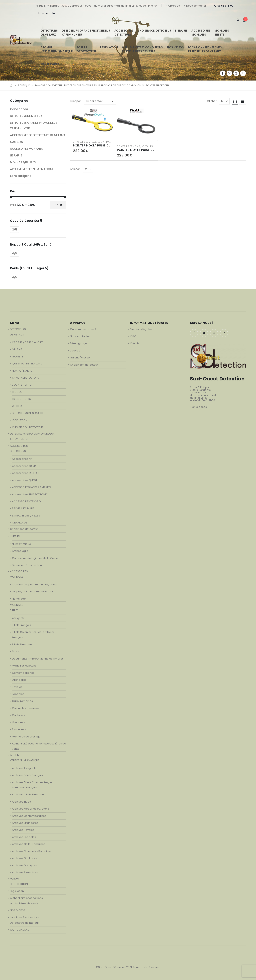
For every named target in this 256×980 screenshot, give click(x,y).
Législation (109, 47)
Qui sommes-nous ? (83, 329)
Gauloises (18, 715)
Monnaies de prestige (26, 737)
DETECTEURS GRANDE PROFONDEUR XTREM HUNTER (86, 33)
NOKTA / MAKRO (105, 142)
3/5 (15, 230)
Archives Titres (21, 802)
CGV (133, 336)
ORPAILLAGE (19, 523)
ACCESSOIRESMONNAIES (201, 33)
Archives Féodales (24, 837)
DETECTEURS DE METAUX (85, 142)
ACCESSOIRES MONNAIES (26, 149)
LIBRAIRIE (181, 31)
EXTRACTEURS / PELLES (26, 516)
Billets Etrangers (22, 644)
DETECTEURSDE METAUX (49, 33)
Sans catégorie (20, 176)
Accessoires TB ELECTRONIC (30, 494)
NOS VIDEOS (175, 47)
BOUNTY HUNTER (22, 385)
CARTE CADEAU (51, 64)
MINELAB (17, 349)
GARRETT (18, 357)
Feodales (18, 694)
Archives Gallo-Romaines (29, 844)
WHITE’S (17, 406)
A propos (173, 6)
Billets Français (21, 625)
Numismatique (21, 544)
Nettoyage (19, 599)
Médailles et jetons (24, 666)
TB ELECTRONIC (21, 399)
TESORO (17, 392)
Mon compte (47, 13)
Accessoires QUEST (25, 480)
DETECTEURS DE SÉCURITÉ (28, 413)
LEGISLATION (20, 420)
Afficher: (212, 101)
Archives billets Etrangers (28, 794)
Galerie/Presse (80, 358)
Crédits (135, 343)
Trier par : (76, 101)
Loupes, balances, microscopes (33, 591)
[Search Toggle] (238, 20)
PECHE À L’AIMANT (23, 508)
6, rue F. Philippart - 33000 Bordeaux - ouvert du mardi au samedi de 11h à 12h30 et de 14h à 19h (97, 6)
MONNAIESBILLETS (222, 33)
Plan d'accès (198, 407)
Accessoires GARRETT (26, 466)
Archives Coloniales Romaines (32, 851)
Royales (17, 687)
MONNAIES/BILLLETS (23, 162)
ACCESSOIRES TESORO (26, 501)
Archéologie (20, 551)
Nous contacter (195, 6)
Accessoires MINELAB (26, 473)
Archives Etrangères (25, 823)
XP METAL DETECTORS (25, 378)
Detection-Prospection (27, 565)
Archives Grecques (24, 865)
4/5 (14, 253)
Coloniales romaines (26, 708)
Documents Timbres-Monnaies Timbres (38, 659)
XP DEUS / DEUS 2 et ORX (27, 342)
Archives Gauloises (24, 858)
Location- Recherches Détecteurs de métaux (205, 49)
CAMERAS (16, 142)
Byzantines (19, 729)
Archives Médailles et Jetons (30, 809)
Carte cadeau (20, 109)
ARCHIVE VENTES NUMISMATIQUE (56, 49)
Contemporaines (23, 673)
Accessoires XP (22, 459)
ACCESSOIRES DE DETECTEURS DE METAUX (37, 135)
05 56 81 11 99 (224, 6)
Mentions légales (141, 329)
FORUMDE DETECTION (86, 49)
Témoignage (78, 343)
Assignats (18, 618)
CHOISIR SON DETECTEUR (28, 427)
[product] (92, 123)
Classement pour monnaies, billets (35, 585)
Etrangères (19, 680)
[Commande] (100, 101)
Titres (15, 651)
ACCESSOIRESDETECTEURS (124, 33)
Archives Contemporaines (29, 816)
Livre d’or (76, 351)
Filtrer (58, 205)
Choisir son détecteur (154, 31)
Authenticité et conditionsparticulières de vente (142, 49)
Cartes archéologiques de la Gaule (35, 558)
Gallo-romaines (22, 701)
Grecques (18, 722)
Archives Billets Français (27, 775)
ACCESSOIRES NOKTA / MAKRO (31, 487)
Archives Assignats (24, 768)
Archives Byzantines (25, 872)
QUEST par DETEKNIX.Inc (27, 364)
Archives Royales (23, 830)
